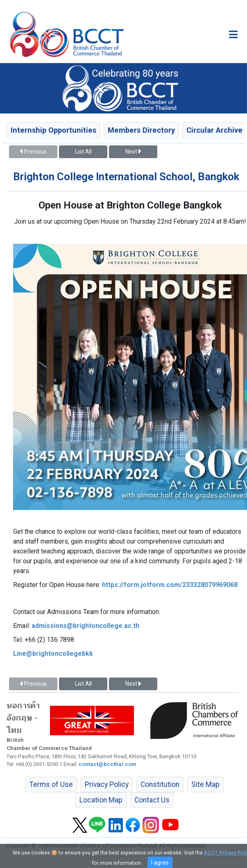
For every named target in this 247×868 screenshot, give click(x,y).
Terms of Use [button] (51, 784)
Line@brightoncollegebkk (53, 654)
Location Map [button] (101, 800)
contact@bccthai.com (108, 764)
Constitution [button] (160, 784)
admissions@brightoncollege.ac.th (85, 626)
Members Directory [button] (141, 130)
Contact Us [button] (152, 800)
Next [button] (133, 152)
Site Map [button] (205, 784)
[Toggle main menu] (233, 34)
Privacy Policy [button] (107, 784)
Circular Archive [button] (214, 130)
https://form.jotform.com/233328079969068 (170, 585)
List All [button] (83, 152)
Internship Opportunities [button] (53, 130)
